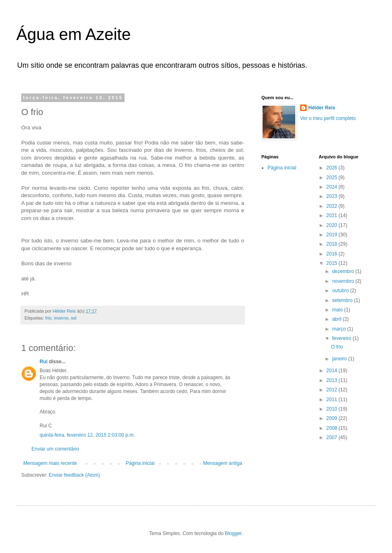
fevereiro (342, 338)
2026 (332, 168)
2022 (332, 206)
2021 (332, 215)
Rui (43, 362)
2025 (332, 178)
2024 (332, 187)
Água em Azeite (73, 34)
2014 (332, 371)
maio (338, 310)
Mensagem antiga (223, 463)
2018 (332, 244)
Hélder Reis (322, 108)
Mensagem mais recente (50, 463)
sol (73, 318)
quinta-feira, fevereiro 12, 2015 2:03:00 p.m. (87, 435)
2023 (332, 196)
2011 (332, 400)
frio (48, 318)
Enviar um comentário (55, 449)
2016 (332, 254)
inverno (61, 318)
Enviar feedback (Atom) (74, 475)
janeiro (340, 359)
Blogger (233, 533)
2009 (332, 418)
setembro (343, 300)
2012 (332, 390)
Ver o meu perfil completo (328, 118)
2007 (332, 438)
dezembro (344, 271)
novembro (344, 281)
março (340, 329)
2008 (332, 428)
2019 (332, 235)
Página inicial (140, 463)
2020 (332, 225)
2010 (332, 409)
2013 (332, 380)
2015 (332, 263)
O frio (337, 347)
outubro (341, 291)
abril (337, 319)
